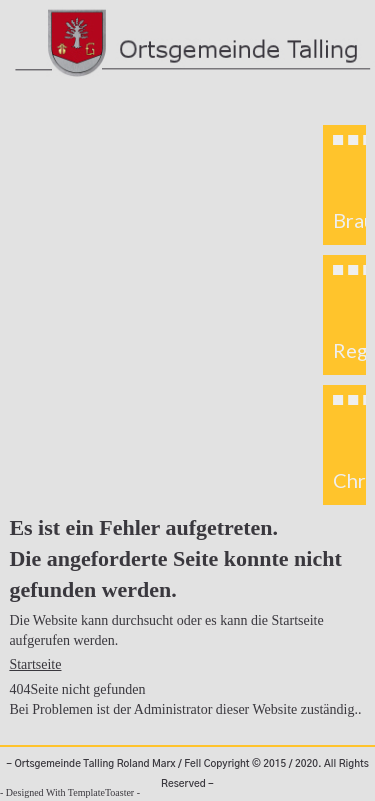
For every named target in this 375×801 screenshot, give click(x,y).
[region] (344, 315)
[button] (345, 185)
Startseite (35, 664)
